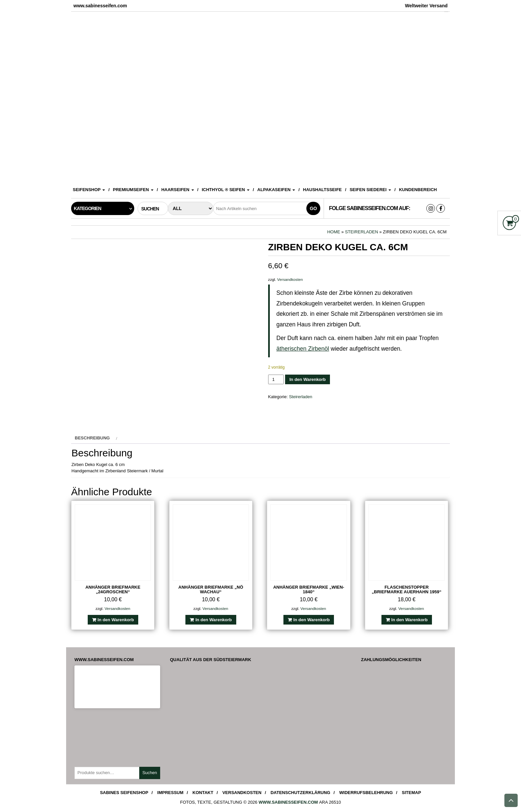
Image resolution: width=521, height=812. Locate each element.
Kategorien (87, 208)
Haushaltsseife (322, 190)
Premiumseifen (133, 190)
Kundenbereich (418, 190)
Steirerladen (362, 232)
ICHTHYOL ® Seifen (226, 190)
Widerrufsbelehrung (366, 793)
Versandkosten (290, 279)
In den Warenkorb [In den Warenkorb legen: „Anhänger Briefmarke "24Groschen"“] (116, 620)
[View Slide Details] (260, 96)
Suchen (150, 773)
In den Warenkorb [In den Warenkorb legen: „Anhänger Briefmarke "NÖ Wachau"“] (213, 620)
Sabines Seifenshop (124, 793)
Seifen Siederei (370, 190)
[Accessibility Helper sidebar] (513, 8)
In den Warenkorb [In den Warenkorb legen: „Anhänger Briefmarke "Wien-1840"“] (312, 620)
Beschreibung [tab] (92, 438)
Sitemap (411, 793)
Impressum (170, 793)
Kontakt (203, 793)
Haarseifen (177, 190)
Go (313, 208)
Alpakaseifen (276, 190)
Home (334, 232)
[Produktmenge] (276, 379)
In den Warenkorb (308, 379)
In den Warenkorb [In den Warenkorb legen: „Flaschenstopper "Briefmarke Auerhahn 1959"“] (410, 620)
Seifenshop (89, 190)
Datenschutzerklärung (300, 793)
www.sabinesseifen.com (288, 802)
